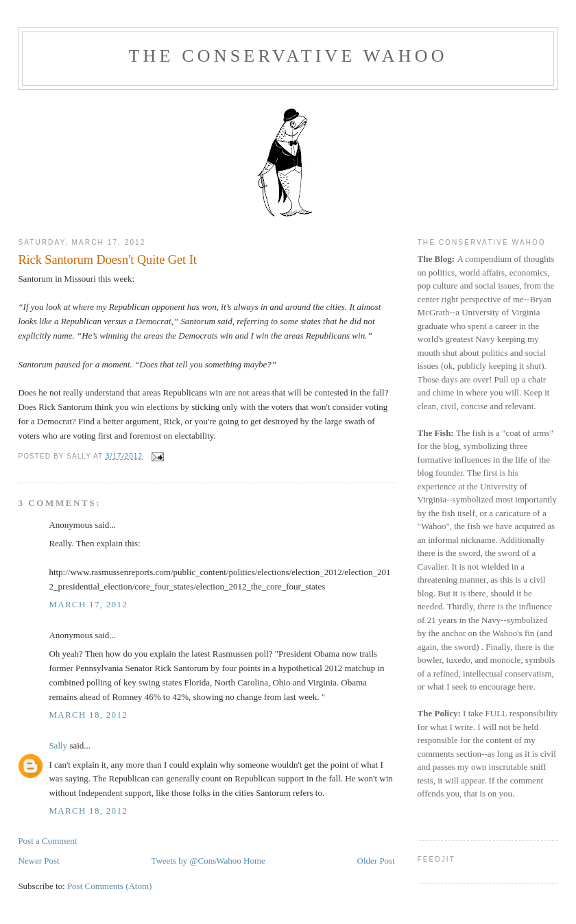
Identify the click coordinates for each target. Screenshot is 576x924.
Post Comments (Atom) (110, 886)
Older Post (376, 861)
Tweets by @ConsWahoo (196, 861)
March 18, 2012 (88, 715)
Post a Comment (47, 841)
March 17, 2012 (88, 604)
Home (254, 861)
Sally (58, 745)
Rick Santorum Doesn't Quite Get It (107, 260)
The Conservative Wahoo (288, 56)
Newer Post (38, 861)
